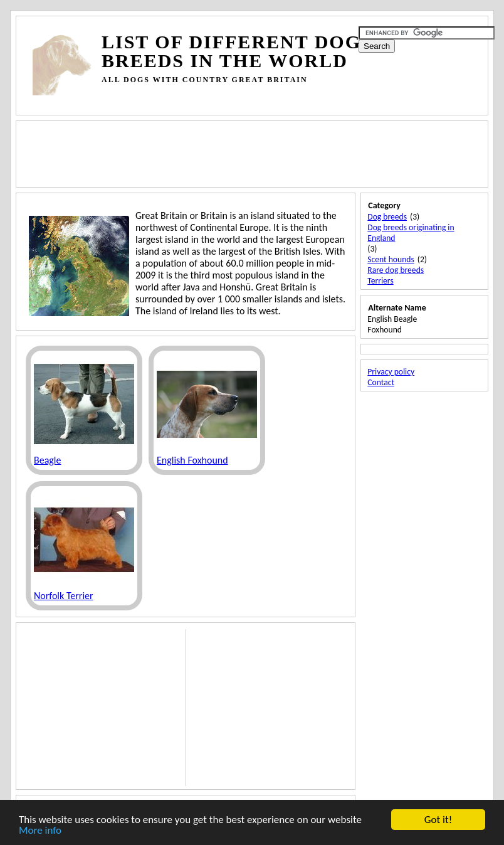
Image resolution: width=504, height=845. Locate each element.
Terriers (380, 281)
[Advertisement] (261, 100)
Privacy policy (391, 372)
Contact (381, 382)
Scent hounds (391, 259)
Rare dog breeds (396, 270)
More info (40, 831)
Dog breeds (387, 217)
